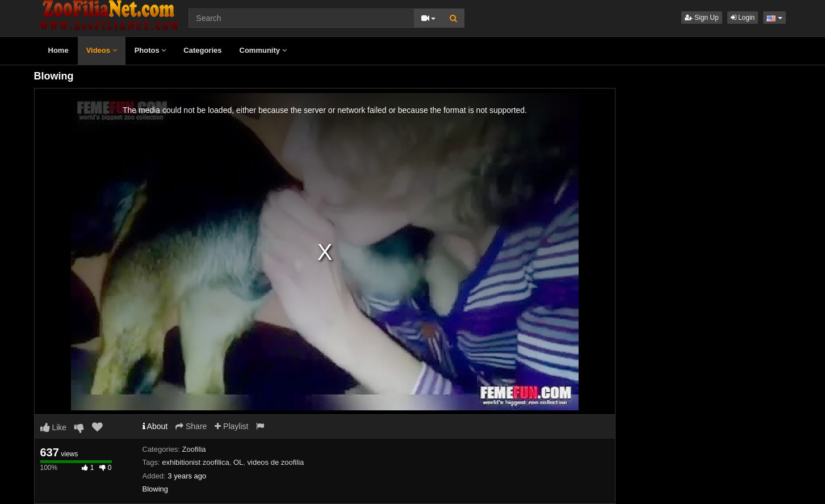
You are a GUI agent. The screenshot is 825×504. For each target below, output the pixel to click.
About (155, 426)
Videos (102, 50)
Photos (150, 50)
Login (743, 18)
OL (238, 462)
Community (263, 50)
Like (54, 427)
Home (58, 50)
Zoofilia (194, 449)
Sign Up (702, 18)
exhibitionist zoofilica (196, 462)
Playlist (231, 426)
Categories (202, 50)
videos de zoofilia (276, 462)
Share (191, 426)
